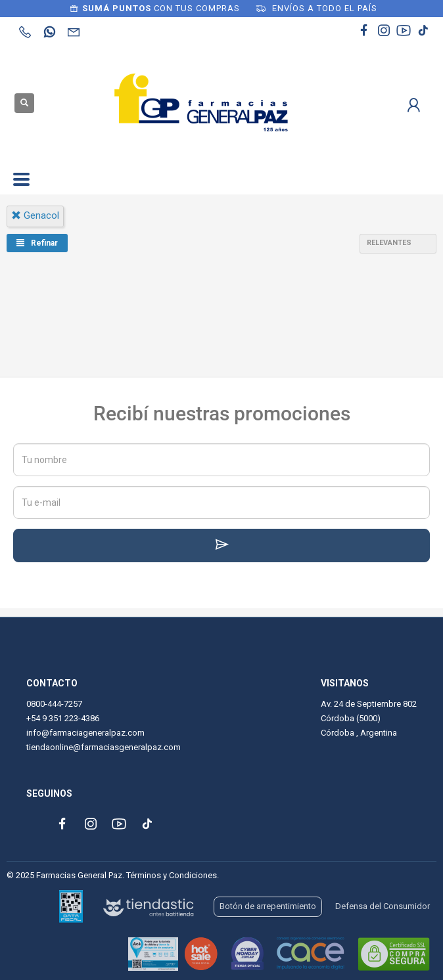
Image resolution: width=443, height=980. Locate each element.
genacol (35, 215)
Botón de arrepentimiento (268, 906)
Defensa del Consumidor (383, 906)
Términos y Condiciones (172, 875)
